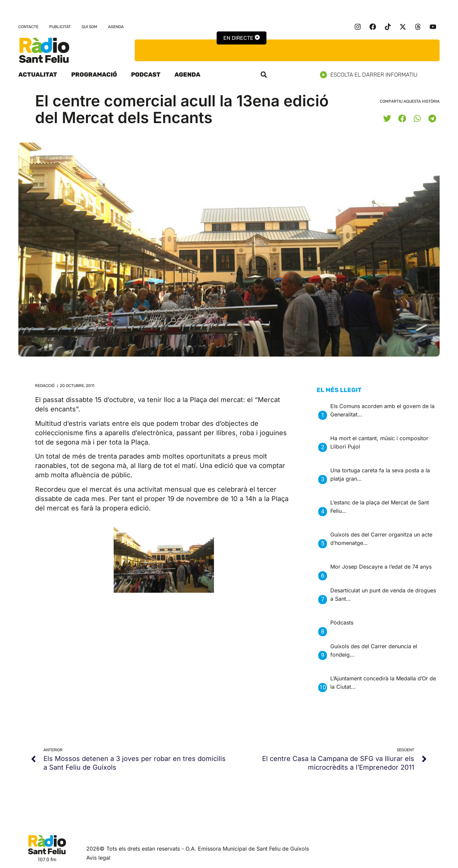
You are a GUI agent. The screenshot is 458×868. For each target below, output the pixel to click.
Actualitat (38, 75)
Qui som (89, 27)
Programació (94, 75)
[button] (264, 75)
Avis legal (98, 858)
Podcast (146, 75)
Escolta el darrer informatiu (371, 75)
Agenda (116, 27)
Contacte (28, 27)
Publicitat (60, 27)
